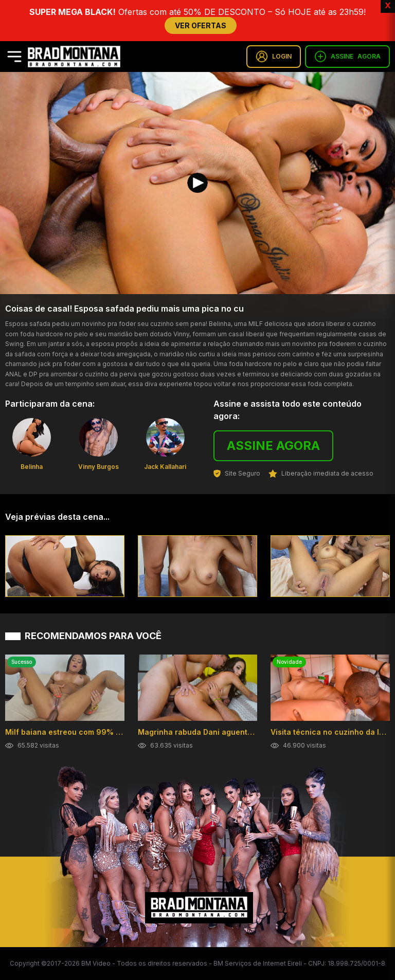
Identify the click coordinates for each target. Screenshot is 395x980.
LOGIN (274, 57)
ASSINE (347, 57)
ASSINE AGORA (273, 446)
